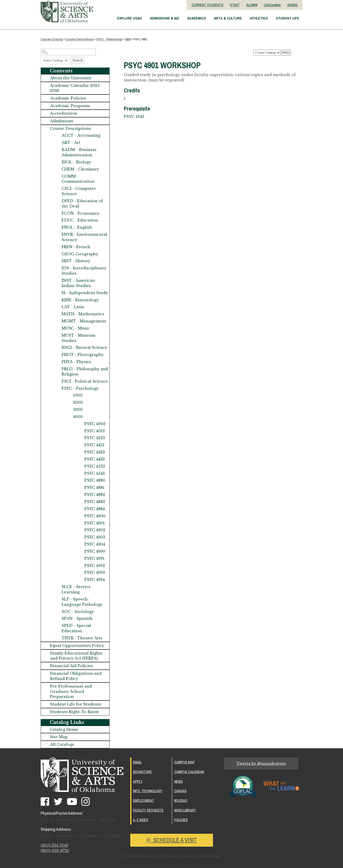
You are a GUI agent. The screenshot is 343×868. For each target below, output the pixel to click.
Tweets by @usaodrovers (261, 763)
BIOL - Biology (76, 162)
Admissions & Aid (165, 18)
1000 (78, 395)
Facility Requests (148, 809)
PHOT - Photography (83, 355)
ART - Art (71, 142)
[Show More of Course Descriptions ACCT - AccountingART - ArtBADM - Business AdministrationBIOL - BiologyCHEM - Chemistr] (45, 129)
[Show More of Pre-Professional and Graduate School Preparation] (45, 686)
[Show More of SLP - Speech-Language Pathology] (57, 599)
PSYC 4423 (95, 452)
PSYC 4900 (95, 516)
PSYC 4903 (95, 537)
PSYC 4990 (95, 551)
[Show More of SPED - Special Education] (57, 626)
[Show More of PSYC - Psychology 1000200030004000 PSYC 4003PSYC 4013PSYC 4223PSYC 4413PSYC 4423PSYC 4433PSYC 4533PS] (57, 388)
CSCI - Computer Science (79, 191)
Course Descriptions (79, 39)
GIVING (292, 5)
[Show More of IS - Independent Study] (57, 293)
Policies (181, 818)
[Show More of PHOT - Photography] (57, 355)
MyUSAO (181, 800)
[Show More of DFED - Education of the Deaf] (57, 201)
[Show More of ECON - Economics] (57, 213)
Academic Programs (70, 106)
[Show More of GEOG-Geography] (57, 254)
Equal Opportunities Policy (77, 646)
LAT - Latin (73, 307)
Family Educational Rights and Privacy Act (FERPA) (76, 656)
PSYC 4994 (95, 580)
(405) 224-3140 (55, 845)
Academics (197, 18)
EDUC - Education (80, 220)
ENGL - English (77, 227)
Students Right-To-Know (74, 712)
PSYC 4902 (95, 530)
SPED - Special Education (76, 628)
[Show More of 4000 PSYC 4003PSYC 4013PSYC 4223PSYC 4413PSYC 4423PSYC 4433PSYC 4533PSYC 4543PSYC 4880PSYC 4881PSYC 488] (68, 417)
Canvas (180, 790)
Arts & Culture (228, 18)
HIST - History (76, 261)
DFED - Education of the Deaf (82, 203)
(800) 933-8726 (55, 851)
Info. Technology (148, 790)
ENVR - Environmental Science (84, 237)
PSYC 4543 (95, 473)
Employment (143, 800)
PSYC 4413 (94, 445)
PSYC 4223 (95, 438)
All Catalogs (62, 744)
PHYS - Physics (76, 362)
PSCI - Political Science (85, 381)
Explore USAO (130, 18)
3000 (78, 410)
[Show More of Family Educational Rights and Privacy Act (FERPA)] (45, 653)
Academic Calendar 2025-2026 (75, 88)
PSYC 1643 (134, 117)
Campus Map (184, 762)
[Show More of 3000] (68, 410)
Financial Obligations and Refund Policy (76, 676)
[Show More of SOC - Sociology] (57, 612)
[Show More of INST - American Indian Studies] (57, 280)
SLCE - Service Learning (76, 589)
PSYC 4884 (95, 509)
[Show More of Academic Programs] (45, 106)
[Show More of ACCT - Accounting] (57, 135)
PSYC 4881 (94, 487)
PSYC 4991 (94, 558)
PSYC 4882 (95, 495)
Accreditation (64, 113)
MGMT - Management (84, 321)
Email (137, 762)
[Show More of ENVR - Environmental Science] (57, 235)
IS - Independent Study (85, 293)
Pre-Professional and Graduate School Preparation (71, 692)
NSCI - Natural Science (84, 347)
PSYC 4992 (95, 566)
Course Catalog (52, 39)
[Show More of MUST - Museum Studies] (57, 335)
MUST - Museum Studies (78, 338)
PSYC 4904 (95, 544)
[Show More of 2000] (68, 403)
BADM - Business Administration (79, 152)
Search (78, 60)
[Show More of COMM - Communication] (57, 176)
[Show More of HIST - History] (57, 261)
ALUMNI (252, 5)
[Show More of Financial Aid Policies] (45, 666)
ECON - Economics (80, 213)
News (179, 781)
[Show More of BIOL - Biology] (57, 162)
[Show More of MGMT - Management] (57, 321)
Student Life (288, 18)
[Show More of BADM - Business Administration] (57, 150)
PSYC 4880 (95, 480)
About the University (71, 78)
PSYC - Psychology (109, 39)
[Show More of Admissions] (45, 121)
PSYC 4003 (95, 424)
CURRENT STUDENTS (207, 5)
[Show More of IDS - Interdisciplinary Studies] (57, 268)
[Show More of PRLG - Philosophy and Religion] (57, 369)
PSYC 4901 (95, 523)
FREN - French (76, 247)
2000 (78, 402)
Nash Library (185, 809)
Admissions (62, 121)
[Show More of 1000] (68, 395)
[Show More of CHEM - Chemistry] (57, 169)
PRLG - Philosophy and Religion (85, 371)
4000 (128, 39)
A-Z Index (141, 818)
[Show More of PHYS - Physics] (57, 362)
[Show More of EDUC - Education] (57, 220)
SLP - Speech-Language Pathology (82, 602)
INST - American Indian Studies (78, 283)
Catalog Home (64, 729)
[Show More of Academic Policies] (45, 98)
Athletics (259, 18)
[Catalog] (267, 53)
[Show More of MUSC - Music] (57, 328)
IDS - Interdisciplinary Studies (84, 271)
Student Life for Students (75, 704)
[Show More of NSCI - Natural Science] (57, 348)
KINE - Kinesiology (80, 300)
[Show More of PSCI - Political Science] (57, 381)
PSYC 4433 (95, 459)
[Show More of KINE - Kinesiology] (57, 300)
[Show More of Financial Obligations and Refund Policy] (45, 673)
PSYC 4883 (95, 502)
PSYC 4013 (95, 431)
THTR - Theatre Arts (82, 638)
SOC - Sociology (78, 612)
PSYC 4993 (95, 572)
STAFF (235, 5)
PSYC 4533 (95, 466)
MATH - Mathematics (83, 314)
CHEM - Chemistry (80, 169)
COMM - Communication (78, 179)
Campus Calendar (189, 771)
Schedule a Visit (172, 839)
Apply (138, 781)
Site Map (59, 737)
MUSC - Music (76, 328)
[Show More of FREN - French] (57, 247)
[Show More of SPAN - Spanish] (57, 619)
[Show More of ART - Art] (57, 143)
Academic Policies (68, 98)
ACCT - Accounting (81, 135)
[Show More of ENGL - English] (57, 227)
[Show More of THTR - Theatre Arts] (57, 638)
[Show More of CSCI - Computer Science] (57, 189)
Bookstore (142, 771)
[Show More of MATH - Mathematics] (57, 314)
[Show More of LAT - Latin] (57, 307)
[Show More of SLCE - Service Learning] (57, 587)
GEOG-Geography (80, 254)
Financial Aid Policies (72, 666)
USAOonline (272, 5)
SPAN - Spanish (77, 618)
